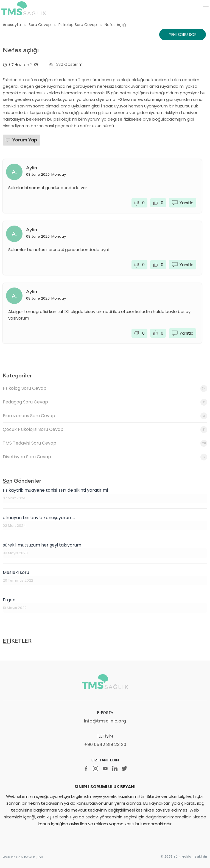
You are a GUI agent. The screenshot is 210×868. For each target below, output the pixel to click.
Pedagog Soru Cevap (105, 402)
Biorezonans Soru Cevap (105, 416)
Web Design (13, 857)
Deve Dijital (34, 857)
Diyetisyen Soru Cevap (105, 457)
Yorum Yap (25, 140)
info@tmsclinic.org (105, 721)
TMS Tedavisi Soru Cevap (105, 443)
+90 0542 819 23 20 (105, 745)
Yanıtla (187, 203)
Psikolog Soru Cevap (105, 389)
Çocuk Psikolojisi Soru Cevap (105, 430)
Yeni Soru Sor (183, 35)
